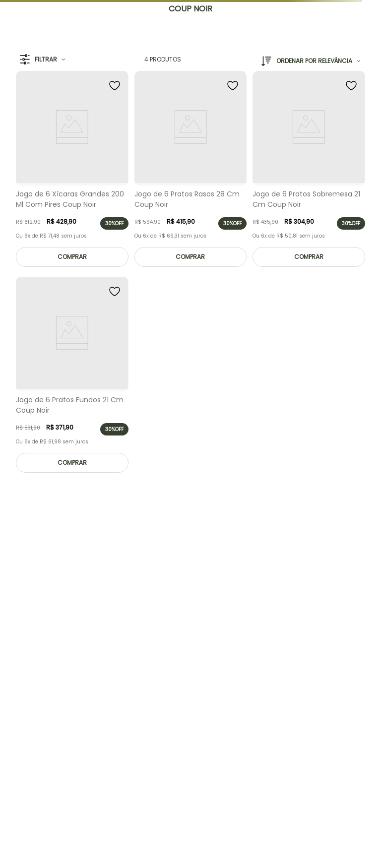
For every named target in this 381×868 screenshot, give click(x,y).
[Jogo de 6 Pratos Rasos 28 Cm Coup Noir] (190, 171)
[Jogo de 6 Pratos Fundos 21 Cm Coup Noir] (72, 377)
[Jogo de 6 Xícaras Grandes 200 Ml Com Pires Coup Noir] (72, 171)
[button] (42, 60)
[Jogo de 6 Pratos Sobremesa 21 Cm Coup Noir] (309, 171)
